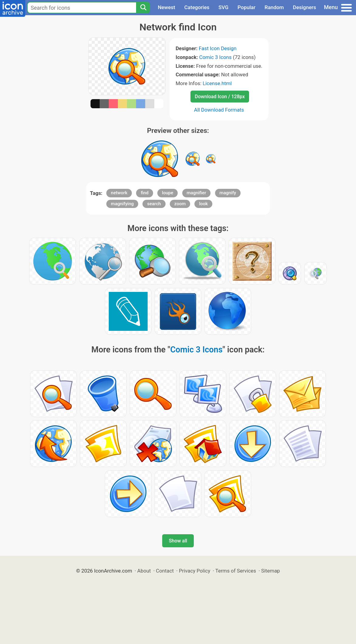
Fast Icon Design (217, 48)
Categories (197, 7)
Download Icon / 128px (220, 97)
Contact (165, 571)
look (203, 204)
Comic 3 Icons (216, 57)
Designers (304, 7)
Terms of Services (236, 571)
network (119, 193)
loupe (168, 193)
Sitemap (271, 571)
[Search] (143, 8)
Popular (246, 7)
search (154, 204)
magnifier (197, 193)
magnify (228, 193)
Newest (166, 7)
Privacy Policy (195, 571)
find (145, 193)
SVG (223, 7)
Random (274, 7)
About (144, 571)
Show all (178, 541)
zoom (180, 204)
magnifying (122, 204)
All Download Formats (219, 110)
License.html (217, 83)
